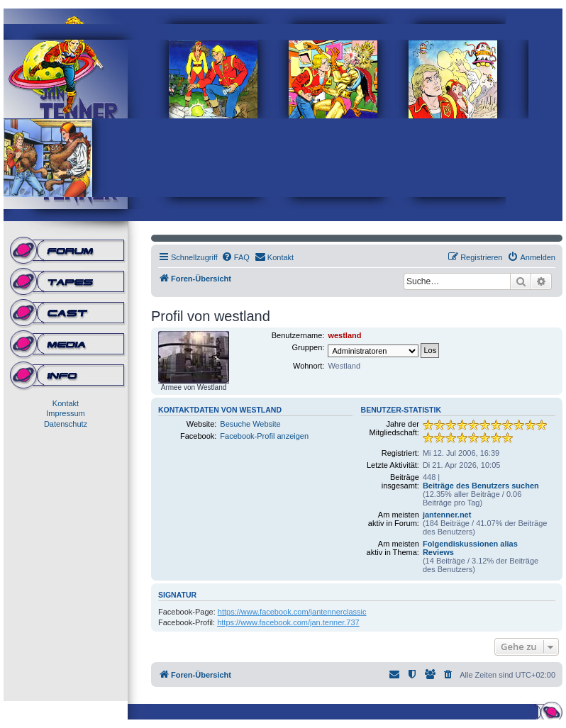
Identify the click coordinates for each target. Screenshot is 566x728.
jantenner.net (447, 515)
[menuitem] (235, 257)
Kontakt (66, 403)
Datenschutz (66, 424)
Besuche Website (250, 424)
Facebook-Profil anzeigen (264, 436)
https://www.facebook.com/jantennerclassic (292, 612)
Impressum (65, 413)
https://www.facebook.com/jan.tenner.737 (288, 622)
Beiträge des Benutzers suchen (481, 486)
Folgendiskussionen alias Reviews (470, 548)
